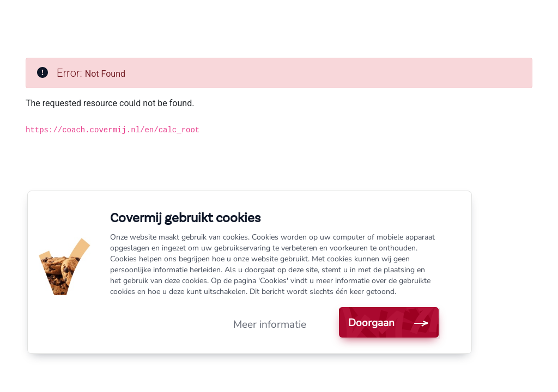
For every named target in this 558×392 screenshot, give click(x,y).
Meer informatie (270, 324)
